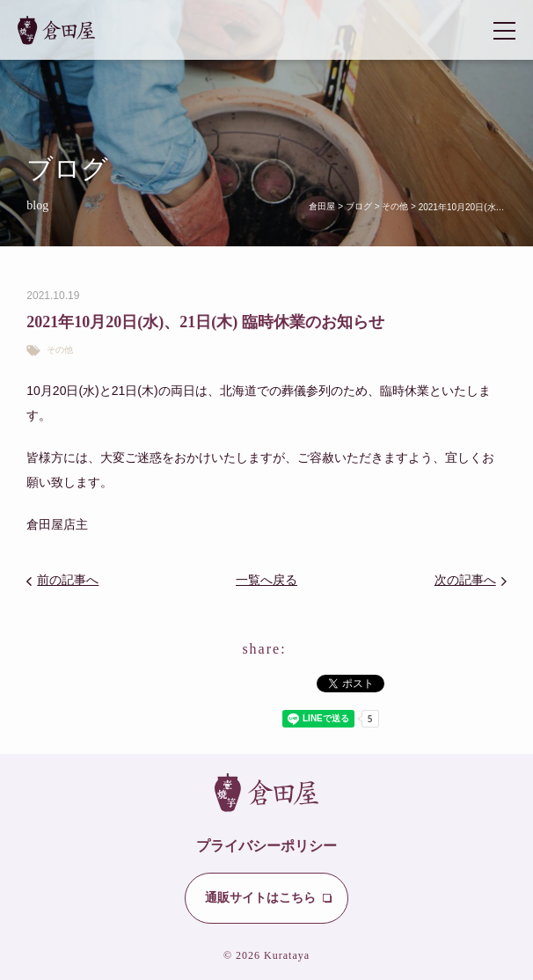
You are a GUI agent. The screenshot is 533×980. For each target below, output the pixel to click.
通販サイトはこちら (260, 898)
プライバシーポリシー (266, 846)
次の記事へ (465, 580)
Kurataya (287, 955)
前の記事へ (68, 580)
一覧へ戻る (266, 580)
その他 (60, 351)
